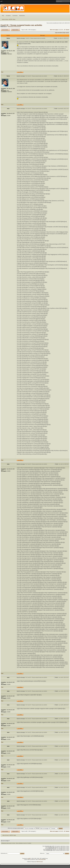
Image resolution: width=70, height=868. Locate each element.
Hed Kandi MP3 (42, 860)
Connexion (15, 16)
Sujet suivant (66, 33)
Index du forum (5, 19)
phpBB (29, 859)
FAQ (3, 16)
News (14, 19)
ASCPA (11, 19)
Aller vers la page (54, 30)
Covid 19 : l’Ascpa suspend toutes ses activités (21, 25)
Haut (2, 72)
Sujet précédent (59, 33)
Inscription (8, 16)
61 (65, 30)
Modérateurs (11, 27)
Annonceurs (18, 27)
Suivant (67, 30)
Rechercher (22, 16)
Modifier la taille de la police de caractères (1, 1)
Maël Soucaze (40, 862)
